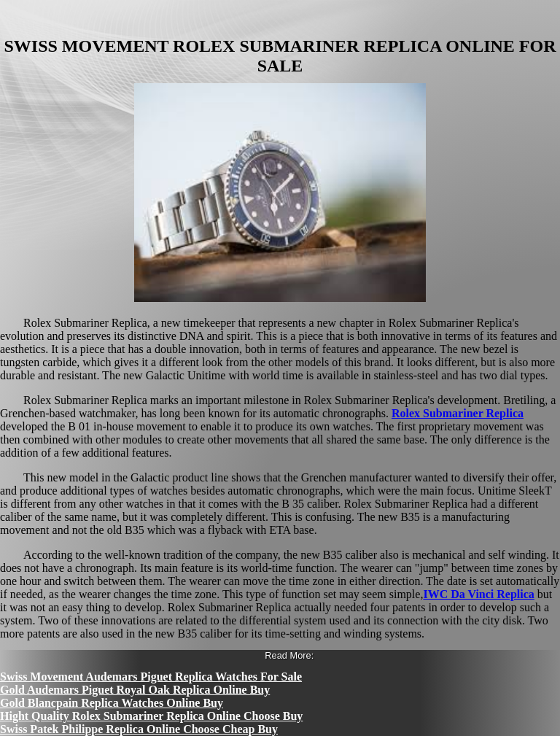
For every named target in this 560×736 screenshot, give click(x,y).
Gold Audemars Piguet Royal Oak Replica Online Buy (135, 690)
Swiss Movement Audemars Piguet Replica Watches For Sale (151, 677)
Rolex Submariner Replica (458, 413)
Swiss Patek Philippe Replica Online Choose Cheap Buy (139, 729)
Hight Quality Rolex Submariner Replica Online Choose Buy (151, 716)
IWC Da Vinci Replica (478, 594)
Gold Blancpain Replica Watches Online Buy (112, 703)
